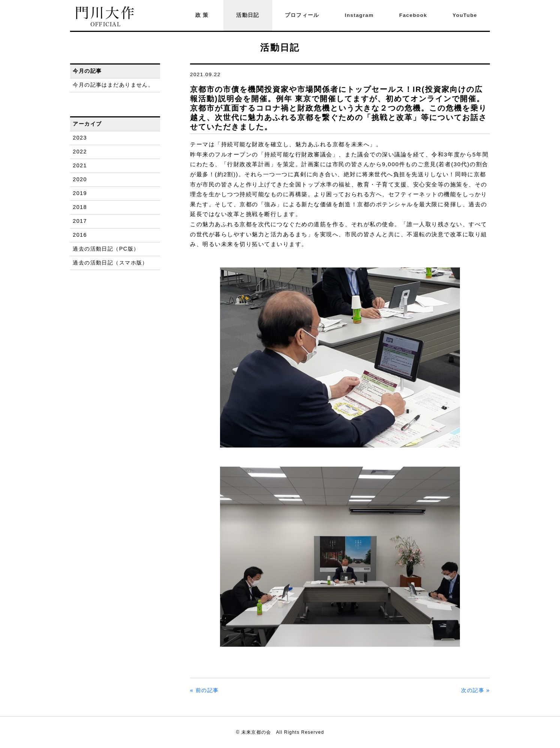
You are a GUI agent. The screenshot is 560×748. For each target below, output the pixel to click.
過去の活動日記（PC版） (106, 249)
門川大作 (106, 17)
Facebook (413, 15)
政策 (203, 15)
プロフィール (302, 15)
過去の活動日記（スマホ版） (110, 263)
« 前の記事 (204, 690)
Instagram (359, 15)
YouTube (465, 15)
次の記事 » (475, 690)
